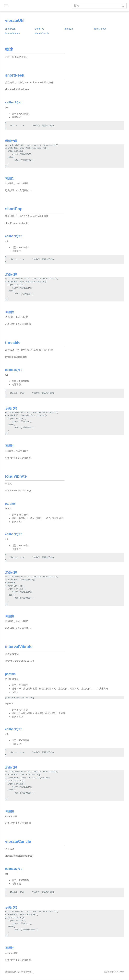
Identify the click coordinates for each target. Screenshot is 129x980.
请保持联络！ (27, 972)
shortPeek (10, 29)
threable (69, 29)
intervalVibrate (12, 33)
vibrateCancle (42, 33)
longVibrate (100, 29)
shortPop (39, 29)
